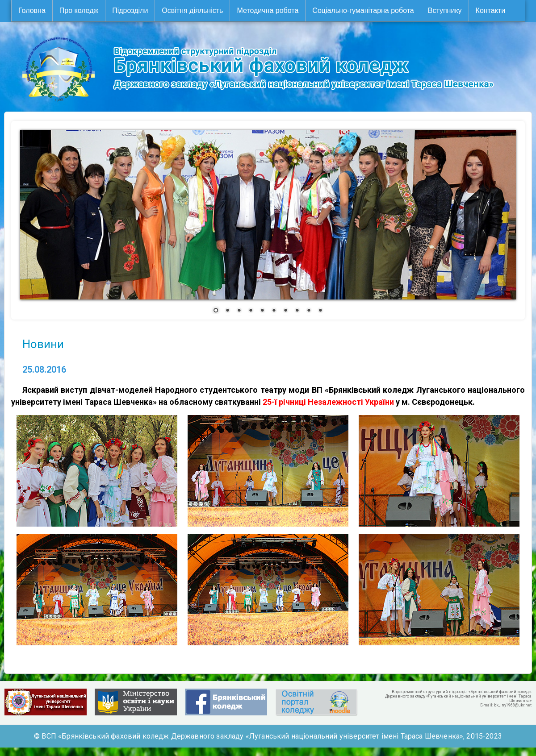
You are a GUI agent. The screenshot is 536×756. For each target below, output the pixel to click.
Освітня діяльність (192, 10)
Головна (32, 10)
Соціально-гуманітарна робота (363, 10)
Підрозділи (130, 10)
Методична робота (268, 10)
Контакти (491, 10)
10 (320, 311)
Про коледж (79, 10)
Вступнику (445, 10)
